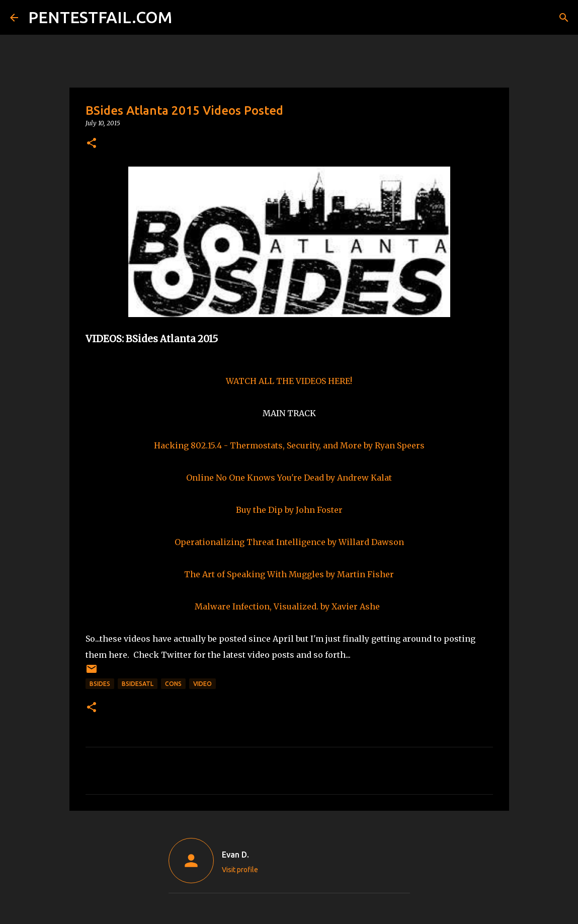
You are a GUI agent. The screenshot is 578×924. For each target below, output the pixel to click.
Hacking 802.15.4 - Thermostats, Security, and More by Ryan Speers (289, 445)
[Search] (186, 18)
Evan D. (235, 855)
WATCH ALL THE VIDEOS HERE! (289, 381)
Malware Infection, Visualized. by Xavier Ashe (287, 606)
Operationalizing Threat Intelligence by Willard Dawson (289, 542)
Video (202, 684)
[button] (92, 144)
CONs (173, 684)
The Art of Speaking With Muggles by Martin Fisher (289, 574)
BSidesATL (138, 684)
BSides (100, 684)
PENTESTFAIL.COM (100, 17)
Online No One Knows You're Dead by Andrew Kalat (289, 478)
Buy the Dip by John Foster (289, 510)
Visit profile (240, 870)
